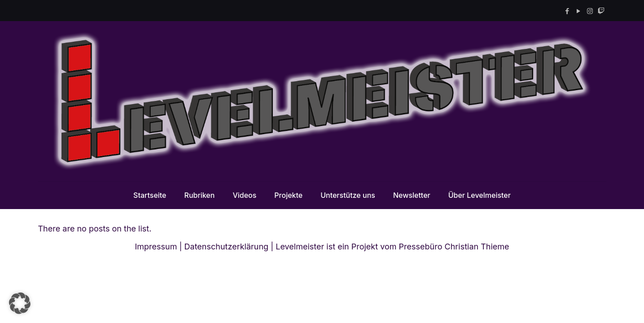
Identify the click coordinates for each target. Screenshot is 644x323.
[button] (20, 303)
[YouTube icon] (579, 11)
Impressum (156, 247)
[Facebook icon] (567, 11)
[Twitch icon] (601, 11)
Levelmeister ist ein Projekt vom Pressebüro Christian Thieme (392, 247)
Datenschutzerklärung (227, 247)
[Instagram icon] (590, 11)
